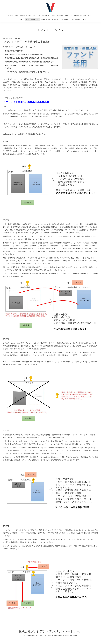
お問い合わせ (75, 20)
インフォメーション (33, 20)
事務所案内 (56, 20)
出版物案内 (65, 20)
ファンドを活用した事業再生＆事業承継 (27, 42)
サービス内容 (46, 20)
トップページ (20, 20)
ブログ (84, 20)
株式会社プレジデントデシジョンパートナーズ (51, 631)
